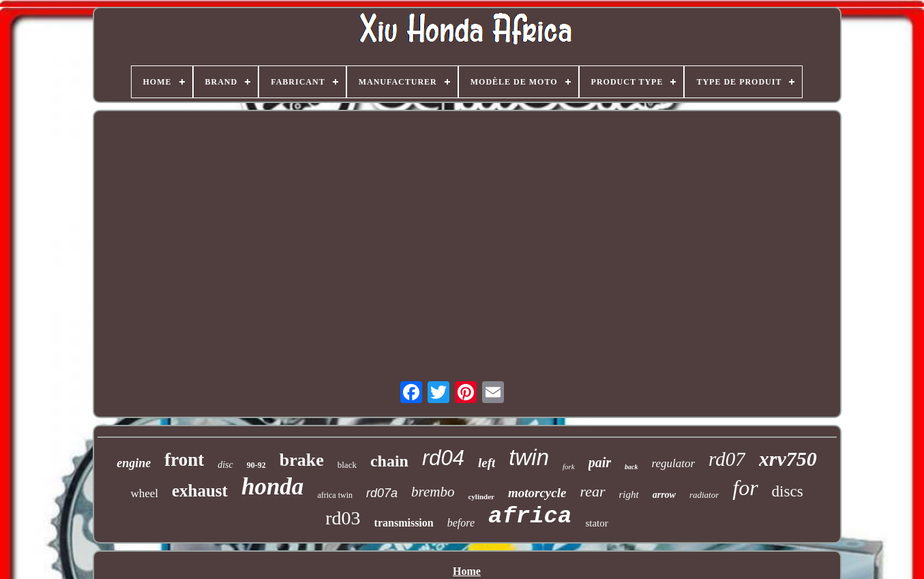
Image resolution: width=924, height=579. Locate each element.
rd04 (443, 458)
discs (788, 491)
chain (389, 461)
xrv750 (788, 459)
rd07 (727, 459)
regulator (674, 463)
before (461, 523)
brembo (433, 492)
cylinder (481, 496)
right (629, 494)
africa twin (335, 495)
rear (592, 491)
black (347, 465)
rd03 (343, 518)
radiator (704, 495)
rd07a (382, 493)
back (631, 467)
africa (530, 516)
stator (596, 523)
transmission (404, 523)
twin (529, 457)
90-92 (256, 465)
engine (134, 463)
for (745, 488)
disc (225, 465)
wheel (144, 493)
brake (302, 460)
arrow (664, 495)
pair (600, 462)
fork (569, 466)
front (184, 460)
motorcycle (537, 493)
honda (272, 487)
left (487, 463)
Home (467, 571)
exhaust (200, 491)
